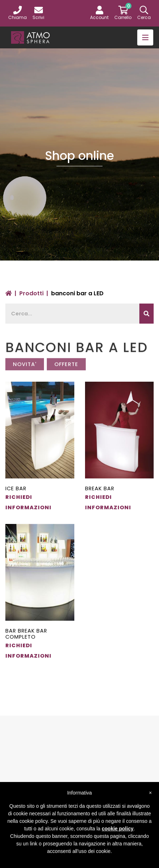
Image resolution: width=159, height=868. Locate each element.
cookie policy (118, 829)
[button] (99, 13)
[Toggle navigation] (145, 37)
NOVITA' (25, 368)
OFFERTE (66, 368)
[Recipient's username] (73, 314)
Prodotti (31, 293)
